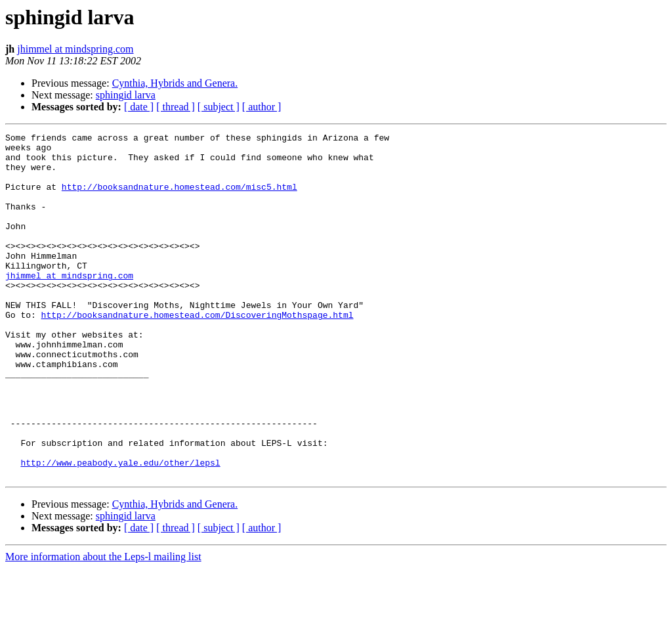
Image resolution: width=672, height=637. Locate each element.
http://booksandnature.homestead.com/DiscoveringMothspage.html (198, 352)
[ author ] (262, 107)
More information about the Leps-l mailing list (103, 626)
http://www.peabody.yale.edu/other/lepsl (120, 529)
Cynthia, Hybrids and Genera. (175, 83)
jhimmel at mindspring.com (75, 49)
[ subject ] (219, 107)
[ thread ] (176, 107)
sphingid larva (126, 95)
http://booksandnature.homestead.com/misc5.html (179, 198)
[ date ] (139, 107)
